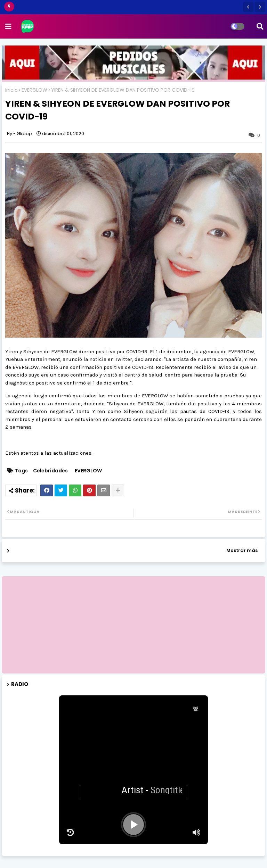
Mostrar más (242, 550)
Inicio (11, 90)
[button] (248, 7)
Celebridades (50, 471)
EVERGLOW (34, 90)
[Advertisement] (133, 625)
